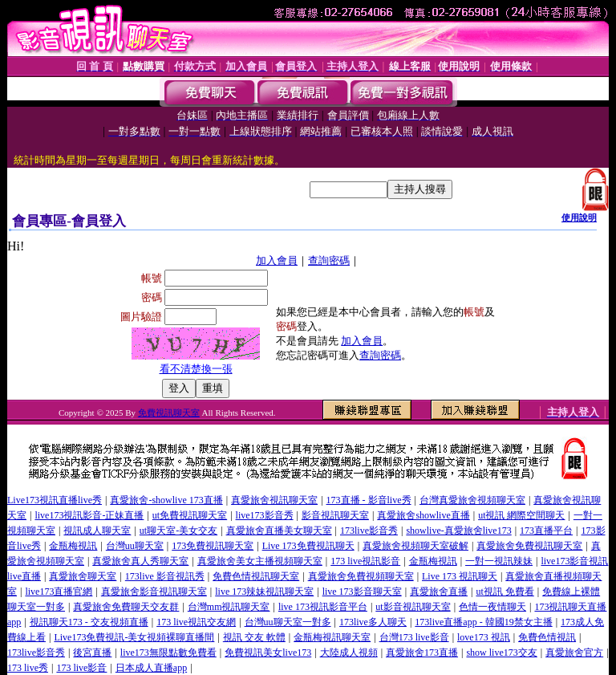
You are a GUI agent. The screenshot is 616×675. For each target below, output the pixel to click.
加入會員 (277, 260)
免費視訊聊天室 (169, 413)
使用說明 (579, 218)
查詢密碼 (329, 260)
